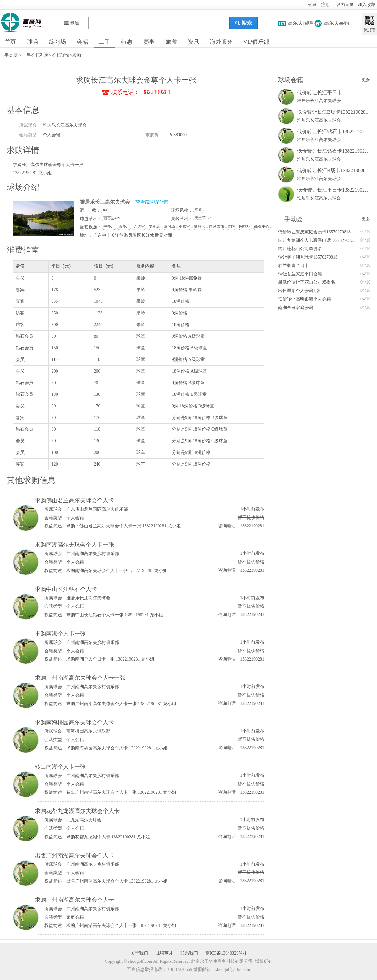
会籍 (83, 42)
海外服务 (221, 42)
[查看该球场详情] (152, 202)
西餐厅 (124, 226)
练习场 (57, 42)
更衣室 (184, 226)
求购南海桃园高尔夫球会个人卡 (74, 722)
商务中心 (262, 226)
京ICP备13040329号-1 (226, 953)
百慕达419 (112, 218)
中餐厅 (109, 226)
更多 (366, 80)
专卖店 (154, 226)
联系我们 (189, 953)
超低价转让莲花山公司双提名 (307, 282)
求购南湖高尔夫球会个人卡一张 (74, 545)
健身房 (199, 226)
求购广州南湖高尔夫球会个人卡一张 (80, 678)
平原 (198, 210)
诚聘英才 (164, 953)
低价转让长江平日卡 (320, 93)
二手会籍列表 (36, 55)
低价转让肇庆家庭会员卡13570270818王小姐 (317, 232)
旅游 (171, 42)
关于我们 (139, 953)
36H (105, 210)
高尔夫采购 (336, 23)
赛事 (149, 42)
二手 (105, 42)
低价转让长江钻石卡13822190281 (333, 131)
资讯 (193, 42)
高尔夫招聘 (300, 23)
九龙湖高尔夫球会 (84, 820)
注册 (325, 5)
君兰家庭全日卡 (293, 266)
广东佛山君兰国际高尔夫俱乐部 (97, 509)
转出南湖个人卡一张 (60, 767)
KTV (232, 226)
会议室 (139, 226)
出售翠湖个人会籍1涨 (299, 291)
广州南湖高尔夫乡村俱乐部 (93, 554)
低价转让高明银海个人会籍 (304, 299)
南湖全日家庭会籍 (296, 308)
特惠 (127, 42)
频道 (71, 23)
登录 (312, 5)
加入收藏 (367, 5)
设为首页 (345, 5)
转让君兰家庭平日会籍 (300, 274)
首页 (10, 42)
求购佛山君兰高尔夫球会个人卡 (74, 500)
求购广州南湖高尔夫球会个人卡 (74, 900)
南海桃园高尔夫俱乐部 (88, 731)
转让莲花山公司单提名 (300, 249)
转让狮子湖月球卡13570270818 (308, 257)
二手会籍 (9, 55)
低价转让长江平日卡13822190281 (333, 190)
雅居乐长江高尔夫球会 (65, 125)
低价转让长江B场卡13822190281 (333, 112)
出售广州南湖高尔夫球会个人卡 (74, 856)
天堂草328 (203, 218)
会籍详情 (61, 55)
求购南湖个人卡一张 (60, 634)
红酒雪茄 (216, 226)
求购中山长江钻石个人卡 (66, 589)
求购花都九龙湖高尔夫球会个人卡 (77, 811)
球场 (33, 42)
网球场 (245, 226)
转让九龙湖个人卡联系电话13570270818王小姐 (317, 240)
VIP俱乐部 (256, 42)
